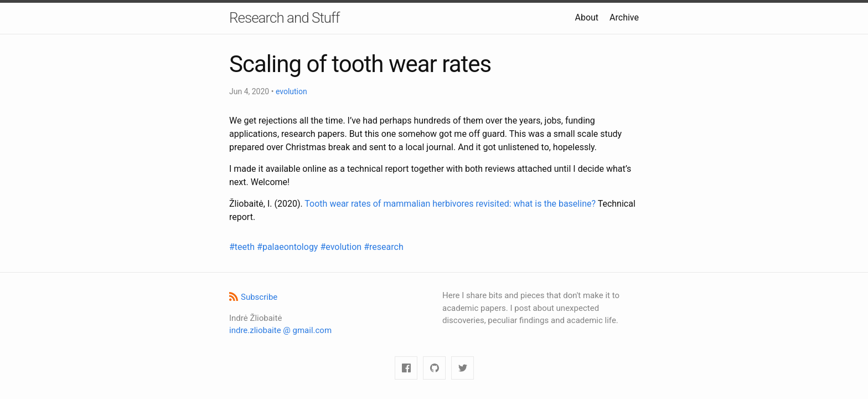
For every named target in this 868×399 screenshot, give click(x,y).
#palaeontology (288, 247)
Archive (624, 17)
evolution (291, 91)
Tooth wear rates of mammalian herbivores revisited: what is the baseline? (450, 204)
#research (384, 247)
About (587, 17)
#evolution (342, 247)
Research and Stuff (284, 18)
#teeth (243, 247)
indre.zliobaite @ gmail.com (280, 330)
